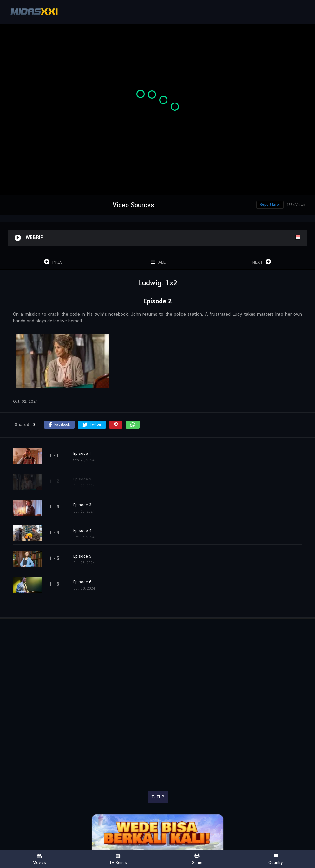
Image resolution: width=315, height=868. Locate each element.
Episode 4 (82, 531)
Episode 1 (82, 454)
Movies (39, 859)
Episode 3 (82, 505)
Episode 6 (82, 582)
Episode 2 (82, 479)
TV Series (118, 859)
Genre (197, 859)
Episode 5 (82, 556)
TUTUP (158, 797)
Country (276, 859)
